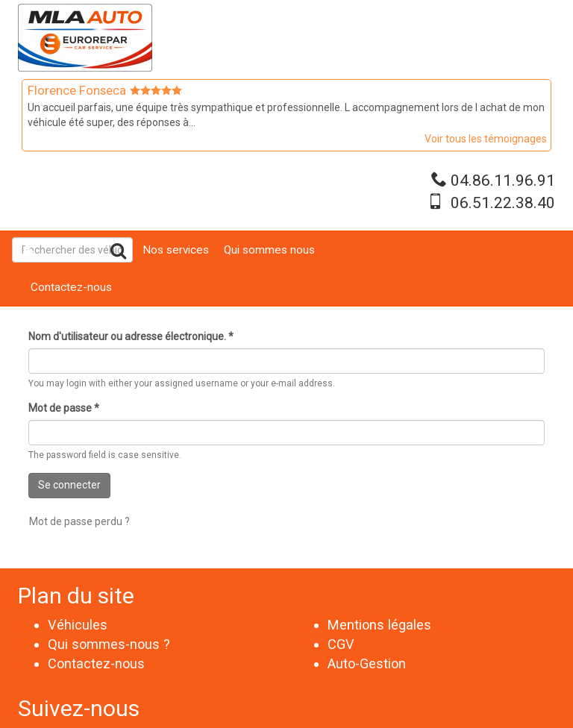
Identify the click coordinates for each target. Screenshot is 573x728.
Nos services (176, 250)
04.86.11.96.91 (503, 181)
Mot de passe (64, 408)
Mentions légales (379, 625)
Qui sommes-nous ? (109, 644)
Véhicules (78, 625)
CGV (341, 644)
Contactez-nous (71, 287)
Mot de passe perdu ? (79, 521)
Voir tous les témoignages (486, 139)
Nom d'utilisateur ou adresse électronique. (131, 336)
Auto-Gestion (367, 663)
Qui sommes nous (269, 250)
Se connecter (69, 485)
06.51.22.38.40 (503, 203)
